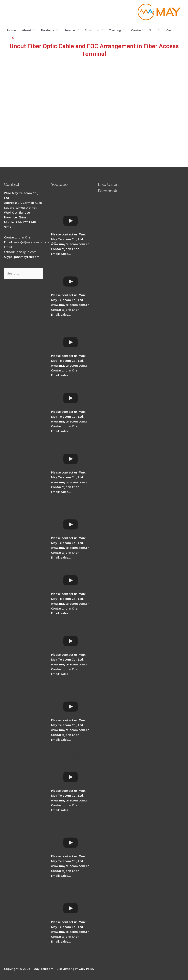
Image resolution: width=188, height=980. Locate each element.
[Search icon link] (14, 38)
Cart (169, 30)
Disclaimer (64, 969)
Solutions (92, 30)
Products (48, 30)
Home (12, 30)
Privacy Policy (85, 969)
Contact (137, 30)
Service (70, 30)
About (27, 30)
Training (115, 30)
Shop (153, 30)
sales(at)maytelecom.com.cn (35, 242)
